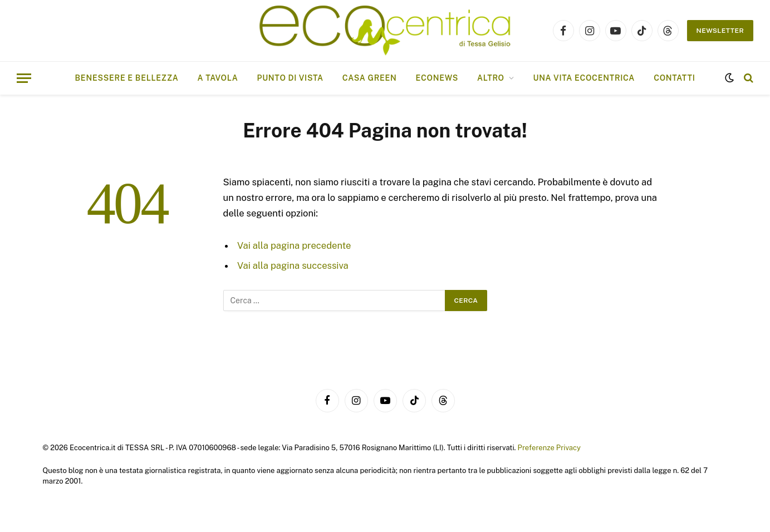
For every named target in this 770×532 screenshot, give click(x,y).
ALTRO (491, 78)
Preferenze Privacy (549, 448)
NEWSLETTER (720, 31)
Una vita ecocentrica (584, 78)
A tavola (218, 78)
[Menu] (24, 78)
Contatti (674, 78)
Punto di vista (290, 78)
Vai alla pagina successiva (293, 265)
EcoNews (437, 78)
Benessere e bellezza (127, 78)
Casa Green (370, 78)
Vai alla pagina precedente (294, 245)
